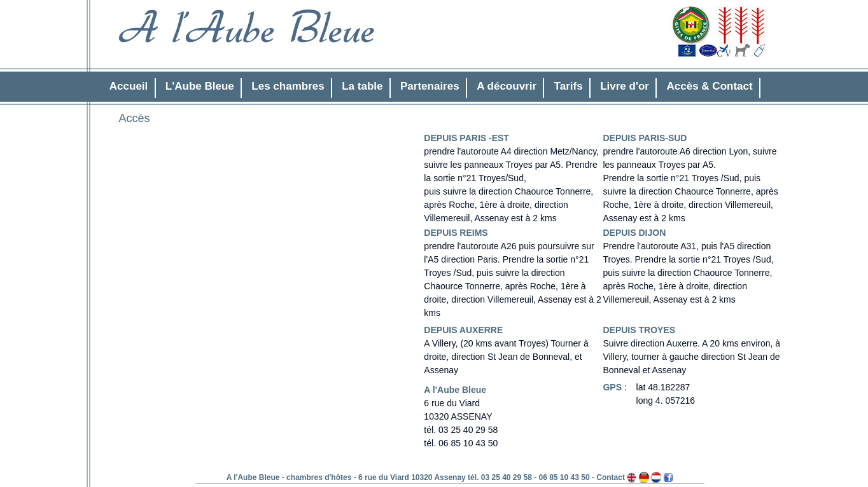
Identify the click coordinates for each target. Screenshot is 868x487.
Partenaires (430, 86)
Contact (611, 477)
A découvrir (507, 86)
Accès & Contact (710, 86)
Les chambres (288, 86)
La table (362, 86)
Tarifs (569, 86)
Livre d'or (625, 86)
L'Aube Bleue (200, 86)
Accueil (129, 86)
